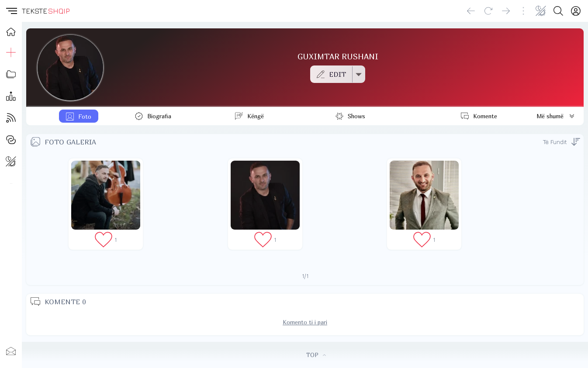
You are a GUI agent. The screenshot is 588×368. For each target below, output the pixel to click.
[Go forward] (506, 11)
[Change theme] (541, 11)
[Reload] (488, 11)
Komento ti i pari (305, 322)
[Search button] (558, 11)
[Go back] (471, 11)
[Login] (576, 11)
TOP (316, 355)
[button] (11, 11)
